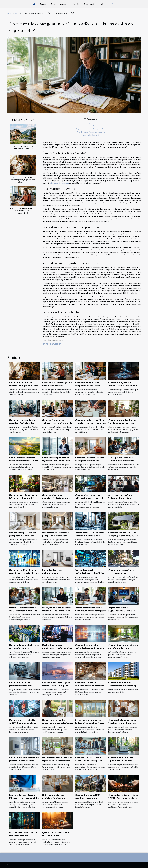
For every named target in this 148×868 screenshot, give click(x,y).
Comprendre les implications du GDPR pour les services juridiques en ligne (23, 723)
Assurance (64, 4)
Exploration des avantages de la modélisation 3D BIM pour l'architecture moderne (57, 686)
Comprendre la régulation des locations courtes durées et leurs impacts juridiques (123, 723)
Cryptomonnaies (90, 4)
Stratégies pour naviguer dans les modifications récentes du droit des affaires (57, 611)
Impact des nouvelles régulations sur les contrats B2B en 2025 (122, 611)
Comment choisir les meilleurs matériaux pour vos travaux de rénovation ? (90, 423)
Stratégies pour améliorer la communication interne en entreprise (122, 461)
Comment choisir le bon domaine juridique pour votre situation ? (23, 180)
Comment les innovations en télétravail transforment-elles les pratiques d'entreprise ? (90, 498)
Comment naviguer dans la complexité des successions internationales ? (88, 386)
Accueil (10, 13)
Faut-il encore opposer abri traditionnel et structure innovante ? (23, 149)
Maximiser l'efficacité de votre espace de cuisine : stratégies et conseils (57, 761)
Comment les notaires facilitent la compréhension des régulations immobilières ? (57, 423)
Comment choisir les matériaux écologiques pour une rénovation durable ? (56, 498)
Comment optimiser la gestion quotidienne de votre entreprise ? (23, 211)
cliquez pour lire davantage (60, 183)
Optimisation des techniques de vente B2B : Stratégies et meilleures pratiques (89, 761)
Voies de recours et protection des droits (91, 132)
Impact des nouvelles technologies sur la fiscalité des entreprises (90, 573)
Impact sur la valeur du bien (91, 135)
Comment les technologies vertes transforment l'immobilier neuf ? (121, 573)
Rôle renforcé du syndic (91, 126)
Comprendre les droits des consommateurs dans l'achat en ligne (57, 723)
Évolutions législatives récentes (91, 123)
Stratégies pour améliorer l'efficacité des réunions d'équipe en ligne (121, 498)
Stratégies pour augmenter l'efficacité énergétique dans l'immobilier (89, 723)
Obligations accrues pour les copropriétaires (91, 129)
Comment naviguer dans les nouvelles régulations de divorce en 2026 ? (23, 423)
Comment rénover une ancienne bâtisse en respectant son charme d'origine (90, 686)
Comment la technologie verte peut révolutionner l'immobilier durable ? (24, 648)
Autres (103, 4)
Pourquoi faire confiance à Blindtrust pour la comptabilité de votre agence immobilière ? (24, 798)
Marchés (76, 4)
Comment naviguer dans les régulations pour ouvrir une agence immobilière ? (56, 461)
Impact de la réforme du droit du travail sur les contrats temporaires (90, 536)
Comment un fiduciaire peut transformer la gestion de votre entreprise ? (24, 573)
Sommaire (92, 119)
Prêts (53, 4)
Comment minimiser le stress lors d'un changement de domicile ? (123, 423)
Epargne (43, 4)
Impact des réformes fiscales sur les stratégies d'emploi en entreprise (23, 611)
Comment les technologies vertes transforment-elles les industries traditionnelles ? (23, 461)
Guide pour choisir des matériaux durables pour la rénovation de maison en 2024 (57, 798)
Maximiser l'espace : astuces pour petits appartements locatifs (23, 536)
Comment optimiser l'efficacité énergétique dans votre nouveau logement (123, 648)
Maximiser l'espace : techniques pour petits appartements (53, 573)
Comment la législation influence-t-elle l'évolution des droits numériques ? (123, 386)
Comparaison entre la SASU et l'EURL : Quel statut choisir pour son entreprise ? (123, 798)
